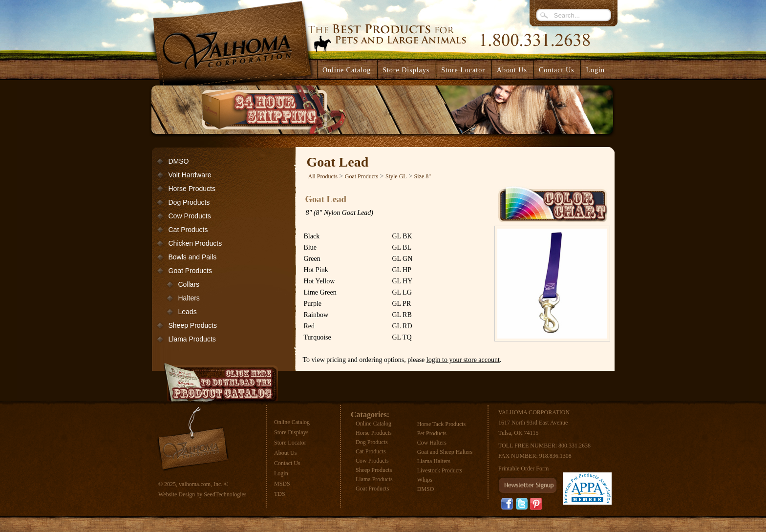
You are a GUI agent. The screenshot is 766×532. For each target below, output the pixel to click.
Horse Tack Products (442, 424)
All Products (323, 176)
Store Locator (290, 443)
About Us (285, 453)
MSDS (282, 484)
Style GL (396, 176)
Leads (188, 312)
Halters (189, 298)
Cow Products (190, 216)
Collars (189, 284)
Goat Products (191, 271)
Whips (425, 480)
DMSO (179, 161)
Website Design (177, 494)
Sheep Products (193, 325)
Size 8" (423, 176)
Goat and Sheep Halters (445, 452)
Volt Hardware (190, 175)
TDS (280, 494)
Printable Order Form (523, 468)
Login (595, 70)
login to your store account (463, 360)
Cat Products (188, 230)
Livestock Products (440, 470)
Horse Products (192, 189)
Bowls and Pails (193, 257)
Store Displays (291, 432)
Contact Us (287, 463)
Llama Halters (434, 461)
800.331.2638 (574, 446)
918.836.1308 (555, 456)
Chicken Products (195, 243)
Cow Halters (432, 443)
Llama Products (192, 339)
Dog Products (189, 202)
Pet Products (432, 433)
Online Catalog (292, 422)
